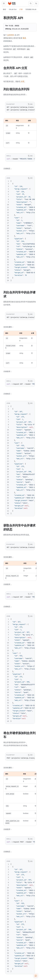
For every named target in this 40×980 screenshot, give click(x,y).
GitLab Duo (13, 9)
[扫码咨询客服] (36, 976)
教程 (4, 9)
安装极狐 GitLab (31, 9)
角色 (24, 38)
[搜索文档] (31, 3)
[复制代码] (30, 104)
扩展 (21, 9)
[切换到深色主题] (36, 3)
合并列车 (11, 35)
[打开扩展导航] (4, 3)
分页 (23, 81)
